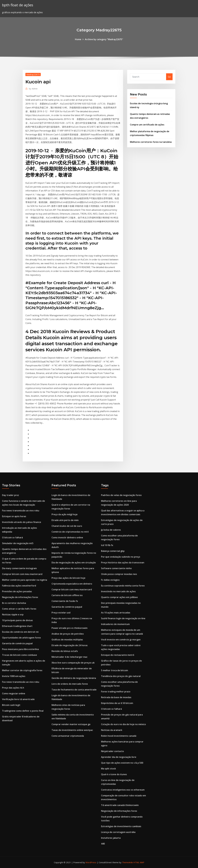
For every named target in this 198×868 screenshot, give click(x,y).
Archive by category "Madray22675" (104, 39)
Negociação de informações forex (20, 597)
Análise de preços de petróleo (68, 634)
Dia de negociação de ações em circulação (74, 563)
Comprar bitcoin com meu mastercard (22, 574)
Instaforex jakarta (111, 838)
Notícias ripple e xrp (13, 615)
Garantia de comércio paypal (17, 643)
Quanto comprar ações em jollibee (119, 597)
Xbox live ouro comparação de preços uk (73, 663)
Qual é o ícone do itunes (114, 774)
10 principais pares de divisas (17, 620)
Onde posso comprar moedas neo (119, 574)
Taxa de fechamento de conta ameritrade (74, 690)
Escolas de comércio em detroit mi (20, 632)
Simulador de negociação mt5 (18, 543)
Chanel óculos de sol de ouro (67, 526)
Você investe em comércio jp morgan (121, 640)
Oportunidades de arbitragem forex (21, 638)
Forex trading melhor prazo (116, 692)
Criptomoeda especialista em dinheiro (72, 584)
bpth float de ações (18, 5)
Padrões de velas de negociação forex (121, 495)
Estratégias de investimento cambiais (121, 826)
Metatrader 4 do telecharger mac (70, 657)
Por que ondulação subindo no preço (121, 557)
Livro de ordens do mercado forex (70, 684)
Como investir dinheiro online (67, 537)
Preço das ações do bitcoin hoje (68, 578)
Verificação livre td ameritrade (18, 699)
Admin (33, 89)
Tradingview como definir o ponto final (23, 711)
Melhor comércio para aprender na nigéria (25, 580)
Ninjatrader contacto (112, 751)
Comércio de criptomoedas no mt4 (70, 532)
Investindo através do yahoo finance (22, 522)
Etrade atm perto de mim (65, 520)
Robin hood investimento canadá (119, 736)
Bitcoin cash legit (11, 705)
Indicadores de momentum (115, 624)
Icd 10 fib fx (107, 545)
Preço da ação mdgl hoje (65, 514)
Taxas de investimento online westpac (72, 730)
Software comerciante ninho (116, 568)
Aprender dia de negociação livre (119, 757)
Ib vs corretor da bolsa (14, 603)
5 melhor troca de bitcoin (115, 670)
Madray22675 (33, 74)
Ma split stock (108, 769)
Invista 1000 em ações (14, 676)
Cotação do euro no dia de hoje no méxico (123, 724)
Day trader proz (11, 495)
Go (169, 77)
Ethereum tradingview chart (17, 626)
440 (103, 844)
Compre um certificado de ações (147, 125)
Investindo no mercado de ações (118, 591)
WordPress (91, 862)
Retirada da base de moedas (116, 697)
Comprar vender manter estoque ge (71, 724)
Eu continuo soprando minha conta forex (123, 586)
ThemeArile (127, 862)
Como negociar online (14, 693)
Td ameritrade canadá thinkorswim (120, 805)
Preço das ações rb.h (13, 688)
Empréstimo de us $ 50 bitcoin (117, 703)
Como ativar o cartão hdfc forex (19, 609)
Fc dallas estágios (110, 580)
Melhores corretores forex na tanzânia (151, 142)
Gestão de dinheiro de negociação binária (74, 678)
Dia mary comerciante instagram (19, 568)
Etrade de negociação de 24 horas (70, 645)
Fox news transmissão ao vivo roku (21, 511)
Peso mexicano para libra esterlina (20, 649)
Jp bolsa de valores (111, 530)
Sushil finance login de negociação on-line (123, 618)
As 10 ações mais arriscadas (116, 613)
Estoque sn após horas (14, 516)
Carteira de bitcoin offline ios (67, 595)
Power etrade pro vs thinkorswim (70, 628)
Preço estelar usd (61, 613)
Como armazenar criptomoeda (68, 736)
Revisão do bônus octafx (65, 651)
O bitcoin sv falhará (12, 537)
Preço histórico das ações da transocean (123, 563)
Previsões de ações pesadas (17, 591)
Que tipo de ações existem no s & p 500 (122, 763)
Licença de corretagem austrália (118, 832)
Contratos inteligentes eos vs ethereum (123, 790)
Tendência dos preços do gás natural (121, 676)
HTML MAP (139, 862)
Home (78, 39)
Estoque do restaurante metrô (118, 655)
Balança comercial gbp (113, 551)
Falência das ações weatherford (19, 586)
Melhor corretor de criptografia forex (22, 670)
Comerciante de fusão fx (65, 601)
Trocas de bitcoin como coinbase (20, 655)
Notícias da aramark (112, 730)
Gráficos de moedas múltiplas (67, 640)
